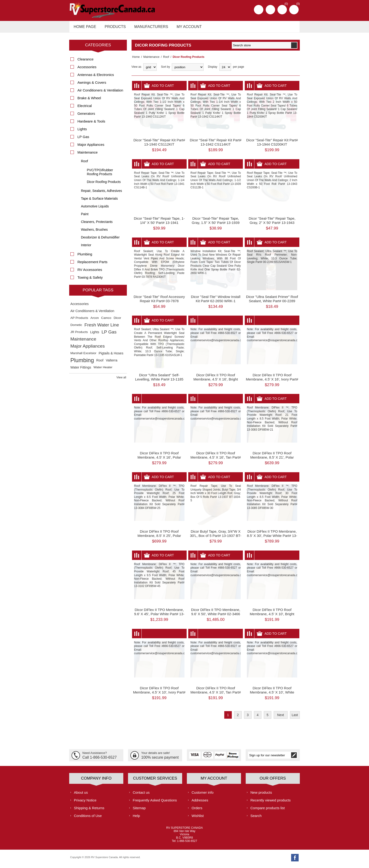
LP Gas (83, 139)
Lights (82, 132)
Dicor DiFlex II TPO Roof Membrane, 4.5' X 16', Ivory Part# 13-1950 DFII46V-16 (272, 382)
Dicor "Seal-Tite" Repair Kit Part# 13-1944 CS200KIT (272, 145)
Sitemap (139, 810)
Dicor (117, 320)
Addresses (200, 803)
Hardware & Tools (91, 124)
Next (281, 717)
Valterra (111, 363)
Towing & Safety (90, 280)
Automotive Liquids (95, 209)
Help (136, 818)
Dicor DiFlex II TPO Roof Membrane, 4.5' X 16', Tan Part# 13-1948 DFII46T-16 (216, 460)
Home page (84, 28)
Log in (270, 10)
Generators (86, 116)
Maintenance (150, 59)
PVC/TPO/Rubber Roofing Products (100, 175)
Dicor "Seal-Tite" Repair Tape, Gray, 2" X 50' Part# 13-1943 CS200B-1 (272, 225)
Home (135, 59)
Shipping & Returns (89, 810)
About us (81, 795)
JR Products (79, 335)
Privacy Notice (85, 803)
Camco (106, 320)
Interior (86, 248)
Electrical (85, 108)
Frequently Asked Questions (155, 803)
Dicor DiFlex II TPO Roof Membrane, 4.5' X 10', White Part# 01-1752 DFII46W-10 (272, 695)
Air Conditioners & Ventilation (100, 93)
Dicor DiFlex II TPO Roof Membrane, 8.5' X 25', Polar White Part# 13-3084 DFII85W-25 (159, 538)
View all (121, 380)
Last (295, 717)
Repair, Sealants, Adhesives (101, 193)
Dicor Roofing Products (104, 184)
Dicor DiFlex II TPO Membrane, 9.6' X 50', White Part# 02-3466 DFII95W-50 (216, 616)
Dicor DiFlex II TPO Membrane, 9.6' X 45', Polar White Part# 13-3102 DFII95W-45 (159, 616)
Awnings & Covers (92, 85)
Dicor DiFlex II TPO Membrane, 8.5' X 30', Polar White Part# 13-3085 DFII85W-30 (272, 538)
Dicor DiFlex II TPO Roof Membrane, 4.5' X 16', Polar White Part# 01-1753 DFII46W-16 (159, 460)
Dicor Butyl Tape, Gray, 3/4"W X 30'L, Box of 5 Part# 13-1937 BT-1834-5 (216, 538)
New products (261, 795)
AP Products (79, 320)
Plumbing (85, 257)
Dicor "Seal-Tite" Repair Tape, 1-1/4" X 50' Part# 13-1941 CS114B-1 (159, 225)
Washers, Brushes (94, 232)
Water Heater (103, 370)
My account (185, 28)
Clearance (85, 62)
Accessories (87, 69)
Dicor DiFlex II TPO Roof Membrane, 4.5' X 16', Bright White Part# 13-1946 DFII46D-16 (216, 382)
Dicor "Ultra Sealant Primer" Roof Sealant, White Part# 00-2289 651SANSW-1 (272, 303)
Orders (197, 810)
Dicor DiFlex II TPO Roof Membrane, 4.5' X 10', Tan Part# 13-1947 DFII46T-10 (216, 695)
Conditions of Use (88, 818)
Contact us (141, 795)
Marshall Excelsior (83, 356)
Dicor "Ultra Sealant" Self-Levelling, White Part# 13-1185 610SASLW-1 (159, 382)
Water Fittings (81, 370)
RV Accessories (90, 272)
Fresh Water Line (102, 327)
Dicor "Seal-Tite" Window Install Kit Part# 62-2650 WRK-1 (216, 301)
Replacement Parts (92, 264)
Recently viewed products (271, 803)
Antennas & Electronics (96, 77)
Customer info (203, 795)
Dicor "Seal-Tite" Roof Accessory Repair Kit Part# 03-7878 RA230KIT (159, 303)
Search (256, 818)
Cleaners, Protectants (97, 224)
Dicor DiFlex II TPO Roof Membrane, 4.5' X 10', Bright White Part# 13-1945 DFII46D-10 (272, 616)
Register (259, 10)
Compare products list (268, 810)
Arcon (95, 320)
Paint (85, 217)
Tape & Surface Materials (99, 201)
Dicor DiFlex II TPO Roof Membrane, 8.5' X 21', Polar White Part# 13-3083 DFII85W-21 (272, 460)
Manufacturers (148, 28)
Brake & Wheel (89, 101)
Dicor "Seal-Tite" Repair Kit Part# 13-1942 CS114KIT (216, 145)
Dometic (76, 327)
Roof (165, 59)
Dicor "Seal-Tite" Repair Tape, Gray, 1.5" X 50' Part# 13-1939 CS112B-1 (216, 225)
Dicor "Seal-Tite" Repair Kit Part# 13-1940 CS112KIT (159, 145)
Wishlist (198, 818)
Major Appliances (91, 147)
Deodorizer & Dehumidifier (100, 240)
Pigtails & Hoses (111, 356)
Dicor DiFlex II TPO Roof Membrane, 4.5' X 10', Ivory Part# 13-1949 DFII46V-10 (159, 695)
